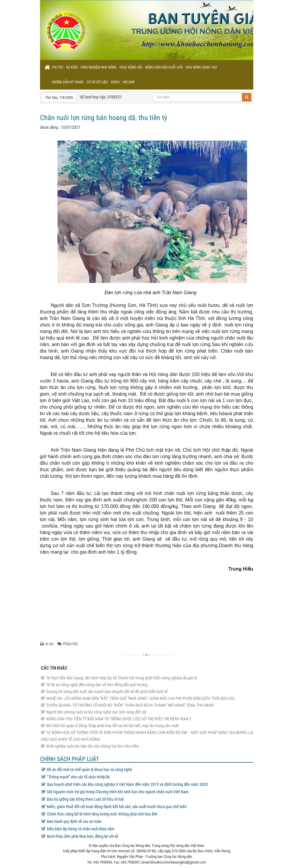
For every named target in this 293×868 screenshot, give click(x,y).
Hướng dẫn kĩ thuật (68, 82)
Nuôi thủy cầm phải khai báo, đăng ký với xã (80, 836)
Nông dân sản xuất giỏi (164, 67)
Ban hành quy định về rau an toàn (72, 821)
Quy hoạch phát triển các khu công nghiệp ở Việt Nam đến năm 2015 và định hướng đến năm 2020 (125, 784)
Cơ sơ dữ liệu (97, 82)
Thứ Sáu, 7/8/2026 (59, 97)
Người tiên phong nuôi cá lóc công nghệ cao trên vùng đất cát (94, 712)
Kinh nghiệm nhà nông (99, 67)
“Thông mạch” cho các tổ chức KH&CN (76, 777)
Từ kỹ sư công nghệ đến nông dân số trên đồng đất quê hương (94, 685)
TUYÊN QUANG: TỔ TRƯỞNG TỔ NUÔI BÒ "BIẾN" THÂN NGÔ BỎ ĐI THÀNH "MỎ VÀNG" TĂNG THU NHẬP (128, 705)
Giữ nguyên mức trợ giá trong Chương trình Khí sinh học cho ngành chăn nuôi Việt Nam (115, 792)
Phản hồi (68, 644)
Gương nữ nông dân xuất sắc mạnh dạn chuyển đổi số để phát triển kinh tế (104, 692)
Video (115, 82)
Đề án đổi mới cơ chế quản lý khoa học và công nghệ (87, 770)
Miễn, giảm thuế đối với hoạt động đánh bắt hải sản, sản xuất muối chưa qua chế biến (114, 807)
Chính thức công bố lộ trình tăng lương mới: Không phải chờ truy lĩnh (100, 814)
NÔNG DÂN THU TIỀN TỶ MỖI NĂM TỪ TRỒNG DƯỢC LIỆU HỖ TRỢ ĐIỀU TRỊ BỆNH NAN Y (116, 719)
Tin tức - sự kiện (65, 67)
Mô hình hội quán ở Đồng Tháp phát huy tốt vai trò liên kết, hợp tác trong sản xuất (110, 726)
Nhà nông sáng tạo (201, 67)
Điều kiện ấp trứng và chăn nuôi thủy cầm (78, 829)
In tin (47, 644)
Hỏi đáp (129, 82)
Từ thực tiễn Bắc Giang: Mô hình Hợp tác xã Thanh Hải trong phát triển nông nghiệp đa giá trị (119, 678)
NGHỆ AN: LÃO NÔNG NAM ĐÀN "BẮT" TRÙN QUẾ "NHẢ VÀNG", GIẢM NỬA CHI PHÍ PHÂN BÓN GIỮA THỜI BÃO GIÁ (138, 698)
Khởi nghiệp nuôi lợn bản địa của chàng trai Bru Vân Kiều (90, 746)
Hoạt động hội (131, 67)
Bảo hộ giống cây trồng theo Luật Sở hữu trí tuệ (83, 799)
